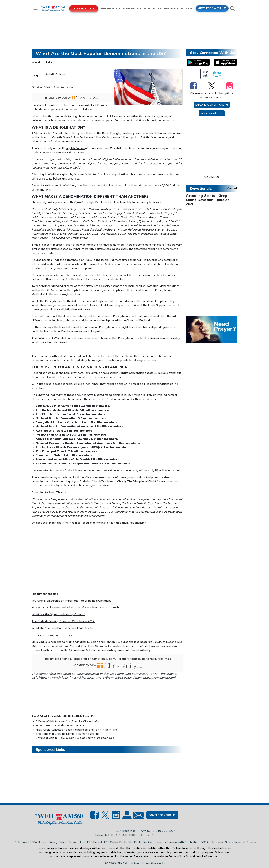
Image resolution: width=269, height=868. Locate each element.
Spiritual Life (42, 62)
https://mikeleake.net (147, 646)
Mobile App (153, 8)
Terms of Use (77, 842)
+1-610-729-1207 (163, 831)
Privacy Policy (57, 842)
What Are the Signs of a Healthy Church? (58, 614)
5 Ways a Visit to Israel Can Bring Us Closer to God (68, 721)
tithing (64, 105)
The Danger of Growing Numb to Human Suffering (68, 734)
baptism (118, 290)
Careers (252, 842)
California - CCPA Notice (31, 842)
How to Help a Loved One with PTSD (60, 725)
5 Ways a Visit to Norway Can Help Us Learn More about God (75, 738)
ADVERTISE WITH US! (212, 8)
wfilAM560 (212, 177)
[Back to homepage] (57, 820)
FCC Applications (212, 842)
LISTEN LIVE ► (84, 8)
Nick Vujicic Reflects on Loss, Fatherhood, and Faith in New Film (76, 730)
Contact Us (148, 835)
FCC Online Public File (118, 842)
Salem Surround (235, 842)
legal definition (75, 148)
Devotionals (201, 188)
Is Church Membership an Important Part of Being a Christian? (71, 601)
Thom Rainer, (75, 399)
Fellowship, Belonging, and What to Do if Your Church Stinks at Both (75, 607)
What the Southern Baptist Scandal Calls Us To (62, 628)
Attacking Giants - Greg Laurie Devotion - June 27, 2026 (208, 200)
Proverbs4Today (140, 650)
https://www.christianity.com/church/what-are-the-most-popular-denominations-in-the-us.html (107, 677)
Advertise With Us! (212, 113)
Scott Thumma (58, 492)
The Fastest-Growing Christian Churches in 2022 (63, 621)
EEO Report (95, 842)
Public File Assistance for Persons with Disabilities (166, 842)
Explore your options (212, 105)
